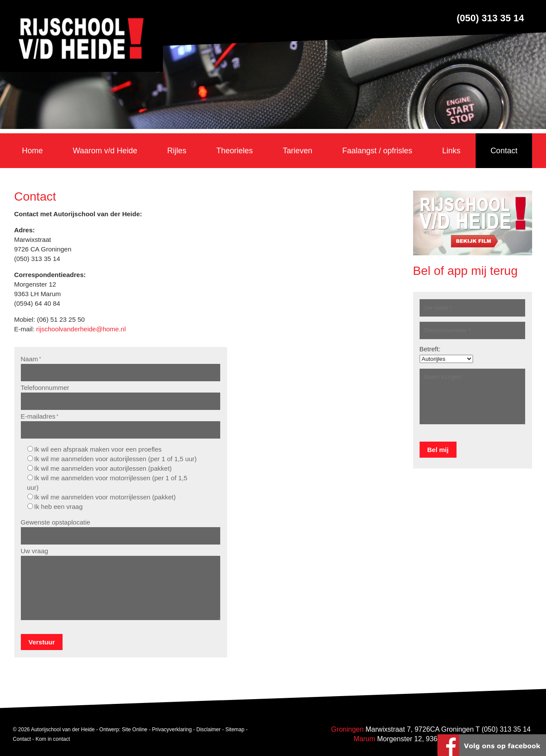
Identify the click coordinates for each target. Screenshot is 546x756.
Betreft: (430, 349)
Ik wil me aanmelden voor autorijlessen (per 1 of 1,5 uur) (116, 459)
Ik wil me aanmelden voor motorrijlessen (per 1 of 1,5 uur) (107, 483)
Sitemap (235, 729)
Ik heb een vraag (59, 507)
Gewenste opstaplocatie (56, 522)
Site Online (135, 729)
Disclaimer (208, 729)
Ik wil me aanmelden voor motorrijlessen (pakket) (105, 497)
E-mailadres (40, 416)
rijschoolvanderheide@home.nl (81, 329)
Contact (22, 739)
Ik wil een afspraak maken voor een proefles (98, 449)
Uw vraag (35, 551)
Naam (31, 359)
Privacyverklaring (172, 729)
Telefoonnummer (45, 388)
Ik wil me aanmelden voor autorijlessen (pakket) (103, 468)
